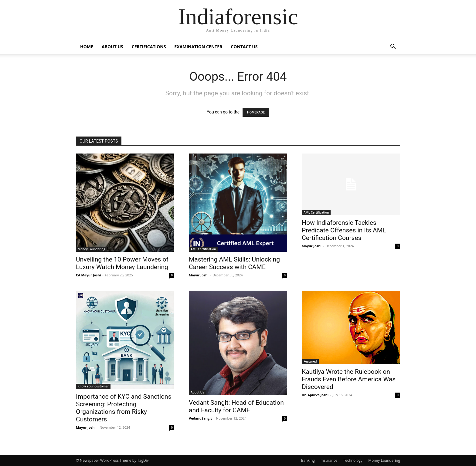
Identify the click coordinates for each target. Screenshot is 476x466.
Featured (310, 361)
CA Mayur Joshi (88, 275)
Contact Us (244, 47)
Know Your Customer (93, 386)
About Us (112, 47)
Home (87, 47)
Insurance (329, 460)
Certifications (149, 47)
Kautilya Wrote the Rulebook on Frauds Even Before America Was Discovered (349, 379)
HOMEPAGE (256, 112)
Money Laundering (91, 249)
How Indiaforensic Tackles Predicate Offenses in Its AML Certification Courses (344, 230)
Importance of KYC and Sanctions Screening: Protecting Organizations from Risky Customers (124, 408)
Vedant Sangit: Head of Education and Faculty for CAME (236, 406)
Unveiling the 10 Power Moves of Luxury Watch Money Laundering (122, 263)
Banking (308, 460)
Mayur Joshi (199, 275)
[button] (393, 47)
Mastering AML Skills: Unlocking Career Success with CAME (234, 263)
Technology (353, 460)
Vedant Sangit (200, 418)
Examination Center (198, 47)
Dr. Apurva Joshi (315, 395)
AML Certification (203, 249)
